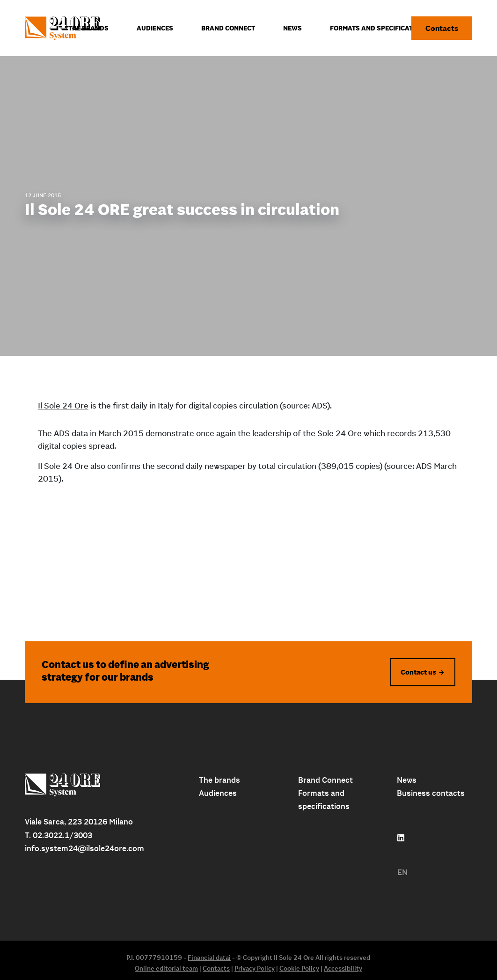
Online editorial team (166, 968)
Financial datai (209, 958)
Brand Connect (325, 780)
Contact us (418, 672)
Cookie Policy (299, 968)
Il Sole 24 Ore (63, 405)
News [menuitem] (292, 28)
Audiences (218, 793)
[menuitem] (402, 872)
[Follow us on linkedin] (401, 838)
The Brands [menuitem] (88, 28)
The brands (219, 780)
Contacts (442, 28)
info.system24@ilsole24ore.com (84, 848)
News (407, 780)
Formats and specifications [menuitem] (379, 28)
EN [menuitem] (402, 872)
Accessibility (343, 968)
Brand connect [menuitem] (228, 28)
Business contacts (431, 793)
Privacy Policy (255, 968)
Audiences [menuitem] (155, 28)
